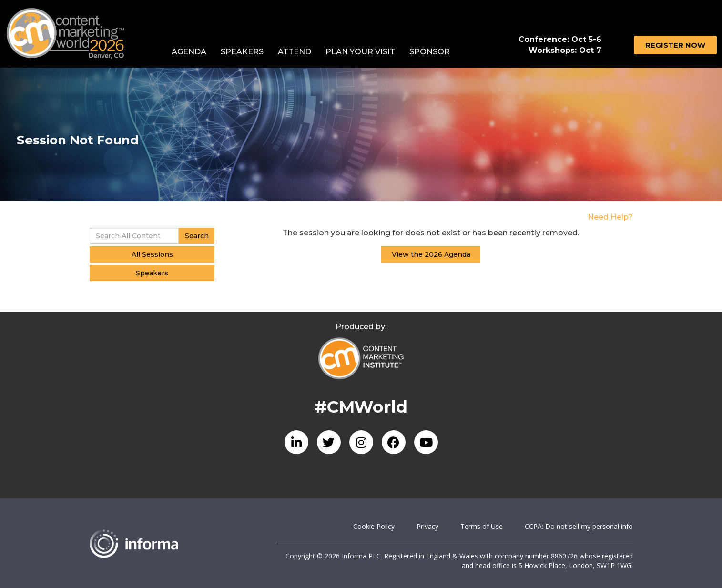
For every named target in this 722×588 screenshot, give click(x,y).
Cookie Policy (374, 526)
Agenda (189, 52)
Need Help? (610, 217)
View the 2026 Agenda (431, 254)
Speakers (242, 52)
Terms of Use (482, 526)
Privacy (427, 526)
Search (197, 236)
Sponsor (430, 52)
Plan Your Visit (360, 52)
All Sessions (152, 254)
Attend (295, 52)
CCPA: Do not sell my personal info (579, 526)
